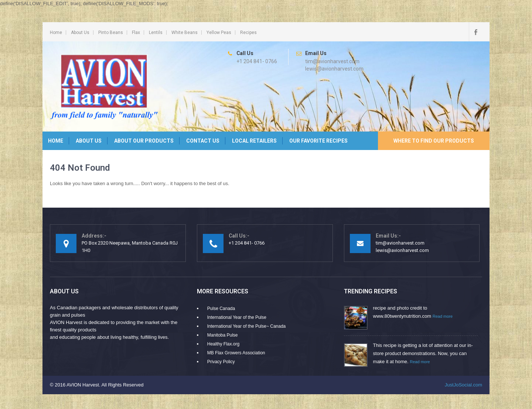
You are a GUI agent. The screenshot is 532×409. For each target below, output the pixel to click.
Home (56, 33)
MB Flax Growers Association (236, 353)
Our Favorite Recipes (318, 141)
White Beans (185, 33)
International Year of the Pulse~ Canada (247, 326)
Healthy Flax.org (223, 344)
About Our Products (144, 141)
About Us (80, 33)
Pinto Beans (111, 33)
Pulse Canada (221, 309)
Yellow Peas (219, 33)
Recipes (248, 33)
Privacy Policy (221, 362)
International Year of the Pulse (237, 317)
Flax (136, 33)
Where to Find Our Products (434, 141)
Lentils (156, 33)
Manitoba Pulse (223, 335)
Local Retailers (254, 141)
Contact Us (203, 141)
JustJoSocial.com (463, 385)
